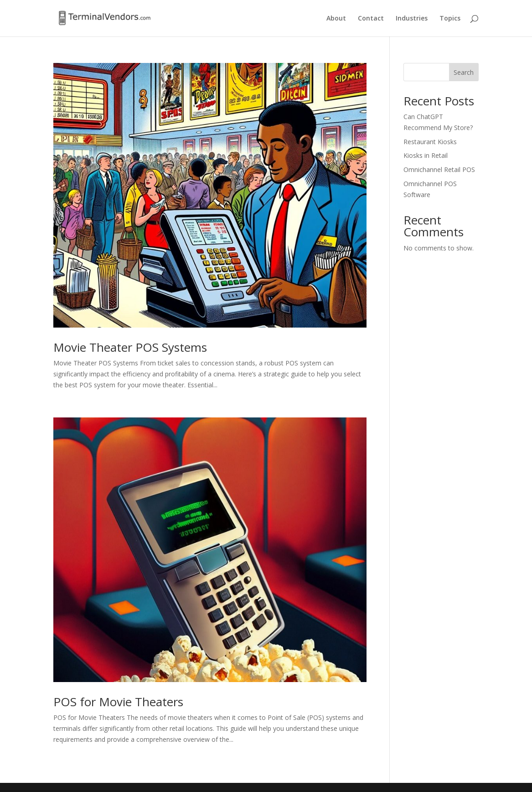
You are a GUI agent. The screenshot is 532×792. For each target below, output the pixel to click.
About (336, 19)
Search (464, 72)
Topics (450, 19)
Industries (412, 19)
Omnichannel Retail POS (439, 169)
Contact (371, 19)
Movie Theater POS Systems (130, 347)
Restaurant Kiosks (430, 142)
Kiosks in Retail (426, 155)
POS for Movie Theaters (118, 702)
